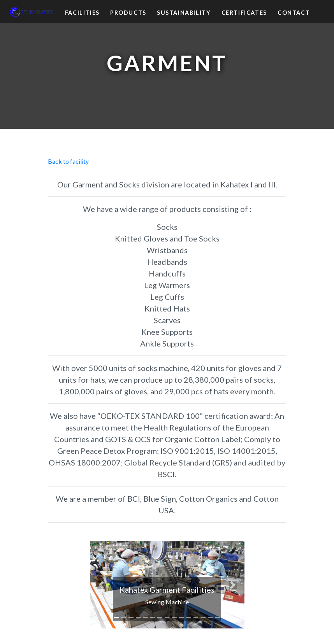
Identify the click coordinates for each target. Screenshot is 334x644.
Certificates (244, 13)
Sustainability (184, 13)
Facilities (82, 13)
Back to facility (68, 161)
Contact (294, 13)
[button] (102, 585)
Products (128, 13)
